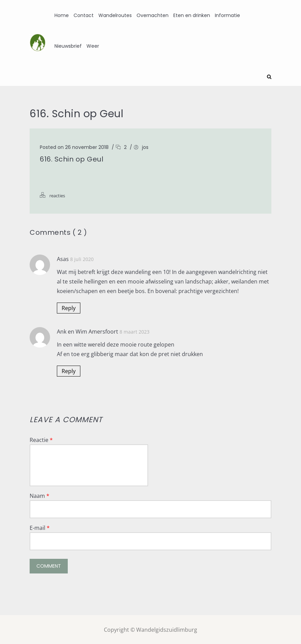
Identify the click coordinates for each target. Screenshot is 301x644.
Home (62, 15)
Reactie (41, 439)
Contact (84, 15)
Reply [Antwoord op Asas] (69, 307)
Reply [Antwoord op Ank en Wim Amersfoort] (69, 370)
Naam (39, 495)
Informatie (227, 15)
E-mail (40, 527)
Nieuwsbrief (68, 46)
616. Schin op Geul (72, 158)
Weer (93, 46)
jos (145, 147)
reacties (57, 195)
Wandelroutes (115, 15)
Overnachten (153, 15)
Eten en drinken (192, 15)
